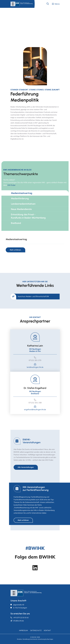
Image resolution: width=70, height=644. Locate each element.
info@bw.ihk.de (18, 621)
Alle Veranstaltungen (26, 467)
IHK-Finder (12, 185)
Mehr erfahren (23, 520)
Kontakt (47, 630)
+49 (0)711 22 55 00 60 (21, 618)
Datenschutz (36, 630)
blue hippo (50, 639)
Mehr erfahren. (15, 250)
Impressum (23, 630)
